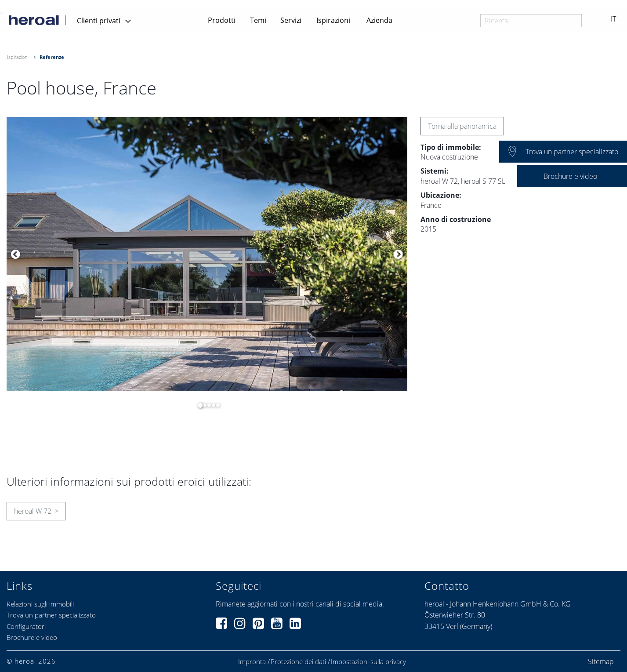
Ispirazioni (333, 20)
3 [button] (207, 405)
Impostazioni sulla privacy (368, 662)
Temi (258, 20)
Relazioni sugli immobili (40, 604)
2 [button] (203, 405)
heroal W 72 (33, 511)
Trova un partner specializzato (51, 615)
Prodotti (222, 20)
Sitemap (601, 661)
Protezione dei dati (298, 662)
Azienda (379, 20)
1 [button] (198, 405)
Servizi (291, 20)
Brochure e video (32, 637)
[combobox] (531, 21)
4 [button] (211, 405)
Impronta (252, 662)
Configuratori (26, 626)
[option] (207, 254)
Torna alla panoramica (462, 126)
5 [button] (216, 405)
